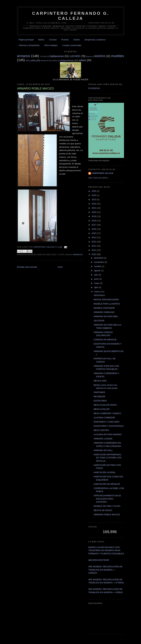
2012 (94, 246)
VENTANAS (99, 295)
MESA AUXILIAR (101, 409)
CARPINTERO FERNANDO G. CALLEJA (71, 16)
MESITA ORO (100, 381)
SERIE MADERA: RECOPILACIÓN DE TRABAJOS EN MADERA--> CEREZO (104, 570)
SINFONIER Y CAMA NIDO (106, 422)
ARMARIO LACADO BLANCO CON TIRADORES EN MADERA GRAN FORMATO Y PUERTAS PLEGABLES (105, 550)
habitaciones (57, 56)
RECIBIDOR (99, 397)
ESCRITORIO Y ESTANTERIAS (109, 426)
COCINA (43, 57)
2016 (94, 229)
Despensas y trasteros (95, 40)
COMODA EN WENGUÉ (105, 340)
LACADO (75, 56)
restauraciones (67, 60)
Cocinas (53, 40)
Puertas (65, 40)
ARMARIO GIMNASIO (104, 312)
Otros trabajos (51, 45)
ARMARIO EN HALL (103, 450)
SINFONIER (99, 392)
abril (96, 287)
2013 (94, 242)
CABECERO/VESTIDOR (97, 560)
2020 (94, 212)
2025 (94, 191)
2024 (94, 195)
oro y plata (31, 60)
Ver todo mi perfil (98, 178)
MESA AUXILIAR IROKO (105, 405)
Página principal (26, 40)
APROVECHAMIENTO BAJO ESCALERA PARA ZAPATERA (107, 499)
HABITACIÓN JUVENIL (105, 472)
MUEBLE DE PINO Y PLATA (107, 506)
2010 (94, 254)
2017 (94, 225)
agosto (98, 271)
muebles (118, 56)
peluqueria (44, 61)
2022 (94, 204)
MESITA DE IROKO (103, 510)
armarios (24, 56)
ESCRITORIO (100, 401)
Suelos (77, 40)
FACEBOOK (94, 88)
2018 (94, 221)
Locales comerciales (72, 45)
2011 (94, 250)
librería (89, 57)
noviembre (99, 262)
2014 (94, 237)
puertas (54, 61)
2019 (94, 216)
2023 (94, 200)
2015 (94, 233)
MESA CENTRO (101, 430)
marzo (97, 292)
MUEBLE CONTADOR (104, 308)
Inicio (60, 267)
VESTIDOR (99, 321)
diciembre (99, 258)
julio (96, 275)
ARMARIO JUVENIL (103, 439)
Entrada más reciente (27, 267)
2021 (94, 208)
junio (97, 279)
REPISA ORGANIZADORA (106, 300)
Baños (41, 40)
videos (82, 60)
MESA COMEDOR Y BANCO (107, 413)
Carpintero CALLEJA (103, 173)
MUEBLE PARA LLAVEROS (107, 304)
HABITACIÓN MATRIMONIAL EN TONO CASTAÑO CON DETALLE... (107, 458)
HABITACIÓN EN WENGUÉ (107, 484)
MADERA (100, 56)
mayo (97, 283)
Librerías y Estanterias (29, 45)
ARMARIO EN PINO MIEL (106, 316)
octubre (98, 266)
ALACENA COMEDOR (104, 418)
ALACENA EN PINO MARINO (108, 434)
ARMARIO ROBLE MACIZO (107, 515)
